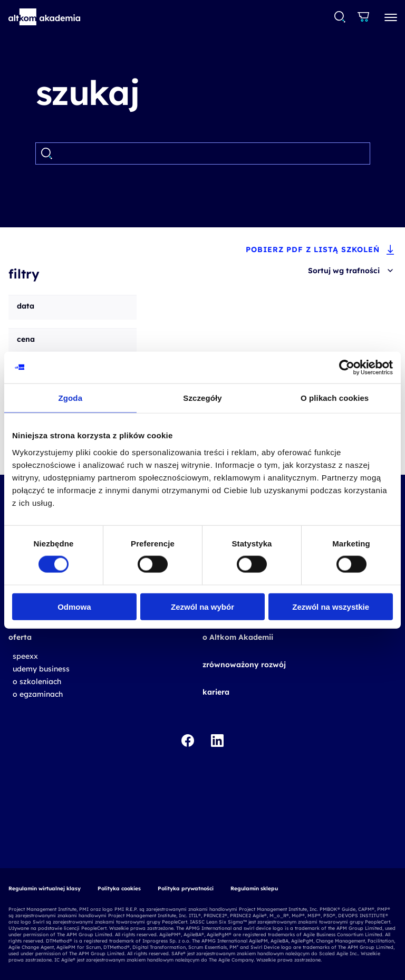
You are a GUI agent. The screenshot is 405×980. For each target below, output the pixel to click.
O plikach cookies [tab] (335, 398)
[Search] (211, 153)
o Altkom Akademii (238, 637)
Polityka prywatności (186, 888)
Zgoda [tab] (71, 398)
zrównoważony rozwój (244, 665)
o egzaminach (38, 694)
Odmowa (74, 606)
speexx (25, 656)
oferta (20, 637)
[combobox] (339, 17)
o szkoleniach (37, 681)
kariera (216, 692)
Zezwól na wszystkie (331, 606)
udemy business (41, 669)
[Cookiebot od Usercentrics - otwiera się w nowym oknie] (347, 368)
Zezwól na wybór (202, 606)
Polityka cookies (119, 888)
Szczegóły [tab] (202, 398)
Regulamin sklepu (254, 888)
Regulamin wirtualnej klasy (45, 888)
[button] (45, 17)
